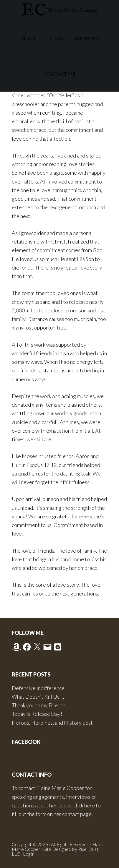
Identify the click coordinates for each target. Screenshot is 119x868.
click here (84, 805)
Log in (29, 854)
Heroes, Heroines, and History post (52, 723)
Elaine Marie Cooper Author (59, 10)
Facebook (26, 742)
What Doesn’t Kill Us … (38, 697)
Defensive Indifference (38, 688)
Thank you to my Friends (39, 705)
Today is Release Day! (37, 714)
